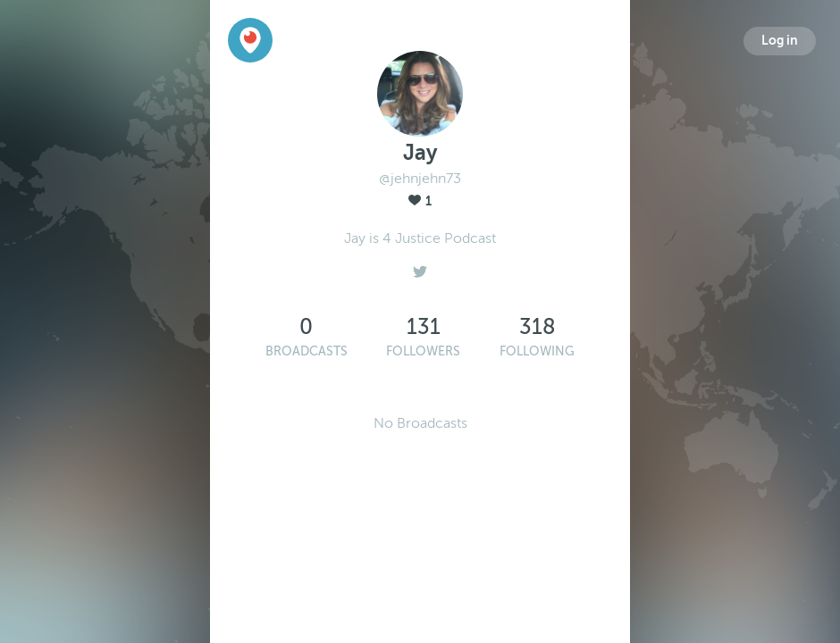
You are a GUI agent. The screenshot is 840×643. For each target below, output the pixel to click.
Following (537, 351)
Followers (423, 351)
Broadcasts (307, 351)
